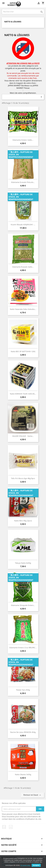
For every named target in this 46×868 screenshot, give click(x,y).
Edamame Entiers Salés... (23, 140)
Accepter (36, 865)
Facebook (4, 827)
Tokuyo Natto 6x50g (23, 563)
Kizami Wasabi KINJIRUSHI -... (23, 225)
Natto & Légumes (13, 22)
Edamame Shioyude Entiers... (23, 605)
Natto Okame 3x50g (23, 774)
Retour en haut (33, 795)
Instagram (11, 827)
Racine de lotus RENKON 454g (23, 732)
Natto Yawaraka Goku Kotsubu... (23, 309)
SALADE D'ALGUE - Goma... (23, 436)
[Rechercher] (23, 12)
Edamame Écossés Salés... (23, 267)
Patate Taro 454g (23, 690)
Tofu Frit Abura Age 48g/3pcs (23, 478)
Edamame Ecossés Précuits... (23, 182)
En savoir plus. (26, 865)
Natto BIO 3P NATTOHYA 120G (23, 351)
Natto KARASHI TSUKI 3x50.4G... (23, 394)
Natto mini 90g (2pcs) (23, 521)
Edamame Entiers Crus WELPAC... (23, 648)
